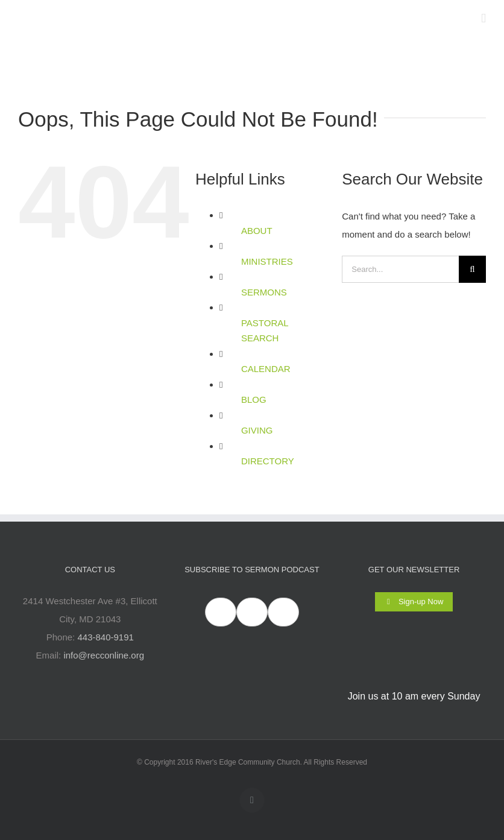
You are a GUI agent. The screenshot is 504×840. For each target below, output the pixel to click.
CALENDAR (266, 369)
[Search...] (400, 269)
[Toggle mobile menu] (484, 18)
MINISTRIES (267, 261)
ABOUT (257, 231)
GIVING (257, 430)
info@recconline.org (104, 655)
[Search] (472, 269)
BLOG (254, 399)
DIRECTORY (268, 461)
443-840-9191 (105, 637)
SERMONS (264, 292)
